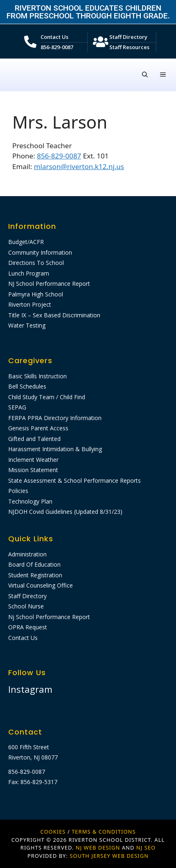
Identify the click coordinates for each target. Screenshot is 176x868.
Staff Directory (128, 37)
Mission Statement (33, 470)
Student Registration (35, 575)
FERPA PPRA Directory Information (55, 418)
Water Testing (27, 325)
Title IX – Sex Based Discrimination (54, 315)
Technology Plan (30, 501)
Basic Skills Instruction (37, 376)
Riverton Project (30, 304)
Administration (27, 554)
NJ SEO (146, 848)
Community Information (40, 252)
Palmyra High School (36, 294)
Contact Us (54, 37)
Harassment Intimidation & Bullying (55, 449)
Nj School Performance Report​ (49, 617)
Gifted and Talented (34, 439)
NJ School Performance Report (49, 284)
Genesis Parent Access (38, 428)
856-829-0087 (57, 47)
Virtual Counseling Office (41, 585)
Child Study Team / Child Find (47, 397)
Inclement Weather (33, 460)
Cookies (53, 832)
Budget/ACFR (26, 242)
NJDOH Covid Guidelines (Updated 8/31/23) (65, 512)
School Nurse (26, 606)
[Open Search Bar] (145, 75)
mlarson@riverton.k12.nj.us (79, 166)
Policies (18, 491)
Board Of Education (34, 564)
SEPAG (17, 407)
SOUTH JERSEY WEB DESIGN (109, 856)
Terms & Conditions (104, 832)
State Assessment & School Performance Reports (74, 480)
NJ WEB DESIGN (99, 848)
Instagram (30, 689)
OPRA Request (28, 627)
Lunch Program (29, 273)
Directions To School (36, 263)
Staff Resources (129, 47)
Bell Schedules (27, 386)
